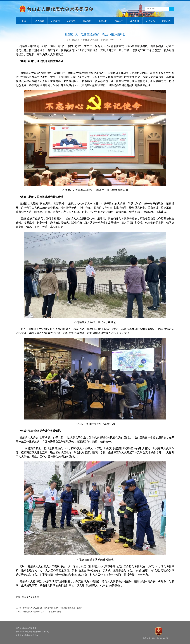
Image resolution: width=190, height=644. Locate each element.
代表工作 (119, 21)
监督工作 (103, 21)
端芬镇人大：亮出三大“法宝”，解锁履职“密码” (42, 612)
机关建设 (87, 21)
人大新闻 (55, 21)
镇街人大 (166, 21)
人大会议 (71, 21)
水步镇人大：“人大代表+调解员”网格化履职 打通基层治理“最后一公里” (52, 608)
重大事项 (135, 21)
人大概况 (40, 21)
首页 (24, 21)
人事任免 (150, 21)
